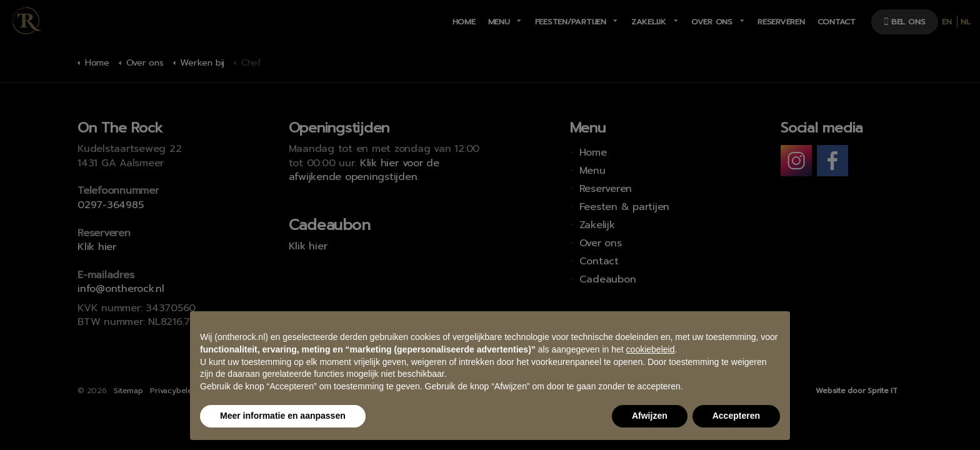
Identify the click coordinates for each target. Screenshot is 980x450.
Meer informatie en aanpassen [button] (283, 416)
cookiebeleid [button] (651, 349)
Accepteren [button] (736, 416)
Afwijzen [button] (650, 416)
